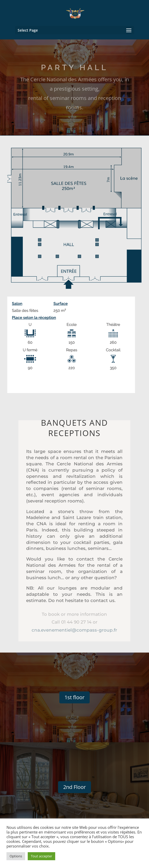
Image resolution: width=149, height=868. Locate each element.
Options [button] (16, 856)
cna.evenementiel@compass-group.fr (74, 629)
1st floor (75, 697)
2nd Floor (75, 787)
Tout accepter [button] (41, 856)
